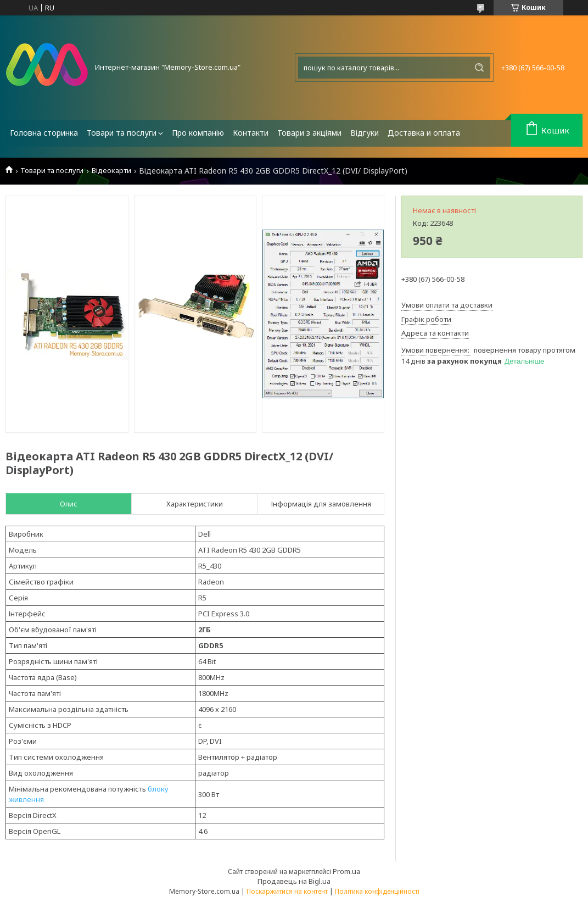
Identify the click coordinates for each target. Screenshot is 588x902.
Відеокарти (111, 171)
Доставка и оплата (424, 133)
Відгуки (365, 133)
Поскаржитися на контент (287, 891)
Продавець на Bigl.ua (294, 881)
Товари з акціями (309, 133)
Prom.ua (346, 871)
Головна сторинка (44, 133)
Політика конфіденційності (377, 891)
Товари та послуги (122, 133)
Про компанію (198, 133)
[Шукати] (479, 68)
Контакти (251, 133)
